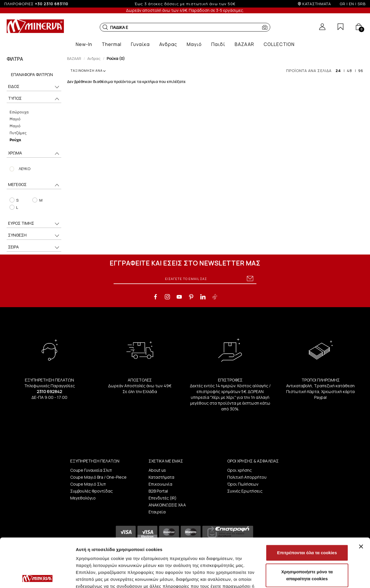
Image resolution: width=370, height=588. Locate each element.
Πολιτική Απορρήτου (247, 477)
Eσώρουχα (19, 112)
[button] (105, 27)
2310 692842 (49, 391)
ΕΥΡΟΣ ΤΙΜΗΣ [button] (34, 224)
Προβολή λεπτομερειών (101, 577)
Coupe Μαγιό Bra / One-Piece (98, 477)
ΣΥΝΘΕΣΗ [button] (34, 236)
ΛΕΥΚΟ (25, 169)
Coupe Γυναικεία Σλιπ (91, 470)
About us (157, 470)
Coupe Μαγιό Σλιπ (88, 484)
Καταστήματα (161, 477)
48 (349, 71)
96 (361, 71)
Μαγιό (15, 119)
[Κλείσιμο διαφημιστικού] (361, 498)
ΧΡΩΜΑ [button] (34, 153)
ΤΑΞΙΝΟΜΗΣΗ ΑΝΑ (88, 70)
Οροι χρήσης (239, 470)
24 (338, 71)
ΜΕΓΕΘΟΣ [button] (34, 185)
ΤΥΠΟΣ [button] (34, 99)
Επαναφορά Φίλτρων (32, 74)
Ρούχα (15, 140)
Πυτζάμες (18, 133)
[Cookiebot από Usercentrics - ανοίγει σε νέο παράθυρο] (37, 577)
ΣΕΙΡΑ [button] (34, 247)
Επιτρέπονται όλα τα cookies (307, 504)
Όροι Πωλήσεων (243, 484)
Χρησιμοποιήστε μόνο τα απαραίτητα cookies (307, 527)
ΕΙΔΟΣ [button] (34, 87)
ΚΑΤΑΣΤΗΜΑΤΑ (317, 4)
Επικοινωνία (160, 484)
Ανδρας (94, 58)
